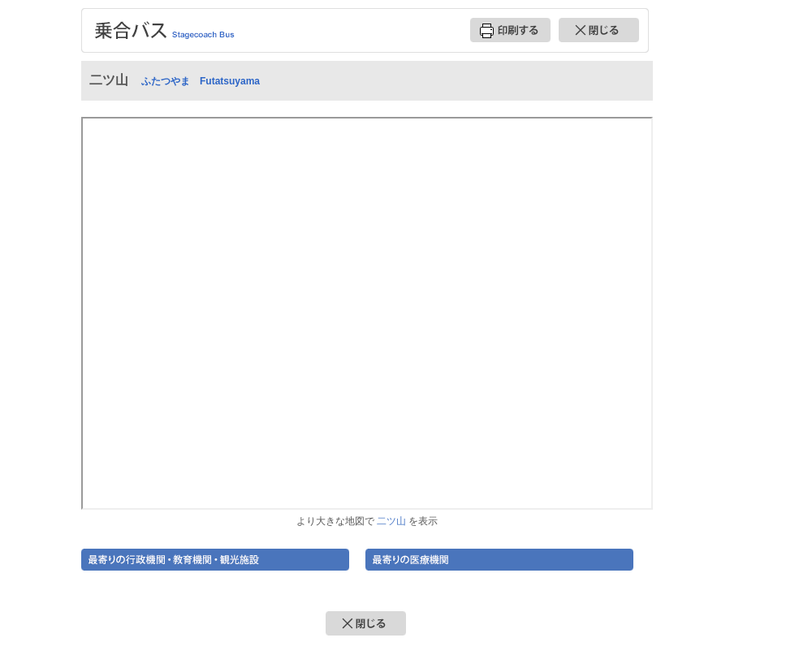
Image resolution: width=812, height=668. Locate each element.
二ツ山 (391, 521)
